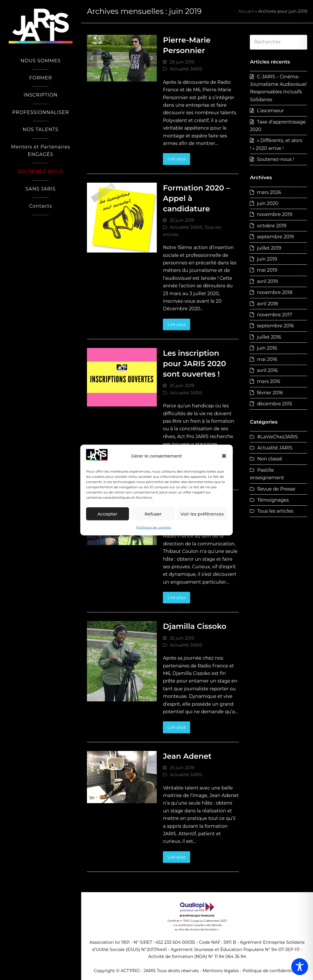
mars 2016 (268, 381)
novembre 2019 (274, 214)
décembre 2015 (274, 404)
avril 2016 (267, 370)
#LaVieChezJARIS (277, 437)
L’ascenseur (270, 111)
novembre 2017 (274, 315)
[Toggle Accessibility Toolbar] (300, 967)
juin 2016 (267, 348)
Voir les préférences (202, 514)
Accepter (108, 514)
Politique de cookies (154, 527)
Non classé (270, 459)
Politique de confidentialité (271, 971)
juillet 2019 (269, 248)
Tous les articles (275, 511)
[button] (224, 456)
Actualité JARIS (186, 69)
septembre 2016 (275, 326)
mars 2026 (269, 192)
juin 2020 (267, 203)
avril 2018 (267, 304)
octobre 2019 (271, 226)
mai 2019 (267, 270)
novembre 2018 (274, 292)
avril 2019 (267, 281)
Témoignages (273, 500)
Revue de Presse (276, 489)
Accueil (246, 11)
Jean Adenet (187, 756)
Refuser (153, 514)
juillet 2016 (269, 337)
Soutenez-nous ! (275, 159)
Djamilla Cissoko (195, 626)
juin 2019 (267, 259)
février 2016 (270, 393)
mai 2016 (267, 359)
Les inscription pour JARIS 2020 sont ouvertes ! (194, 363)
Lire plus (176, 159)
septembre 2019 (275, 237)
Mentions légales (221, 971)
